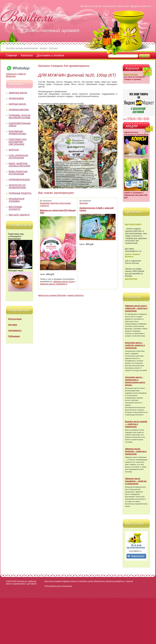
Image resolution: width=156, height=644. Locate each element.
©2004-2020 (11, 581)
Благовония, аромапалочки (17, 132)
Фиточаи (14, 150)
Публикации (14, 336)
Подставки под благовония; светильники (17, 142)
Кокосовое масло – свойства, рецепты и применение (135, 345)
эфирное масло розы (64, 281)
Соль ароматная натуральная (18, 157)
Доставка (13, 325)
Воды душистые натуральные (18, 173)
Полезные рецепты (20, 193)
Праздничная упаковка (16, 200)
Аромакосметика (19, 110)
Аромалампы (16, 98)
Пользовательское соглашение (58, 586)
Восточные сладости (15, 208)
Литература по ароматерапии (17, 186)
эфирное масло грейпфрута (54, 284)
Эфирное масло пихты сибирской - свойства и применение (136, 308)
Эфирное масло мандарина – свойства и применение (136, 481)
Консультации (15, 319)
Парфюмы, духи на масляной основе (20, 116)
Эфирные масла (18, 93)
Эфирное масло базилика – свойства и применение (136, 451)
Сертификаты (15, 331)
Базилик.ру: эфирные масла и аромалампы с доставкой (21, 583)
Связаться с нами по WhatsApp (18, 74)
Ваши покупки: (131, 75)
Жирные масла (17, 104)
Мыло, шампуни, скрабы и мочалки (19, 165)
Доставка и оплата (50, 55)
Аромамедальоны (19, 179)
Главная (11, 55)
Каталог (27, 55)
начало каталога (76, 295)
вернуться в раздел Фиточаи (52, 295)
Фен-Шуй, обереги (19, 215)
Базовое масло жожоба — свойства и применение (136, 424)
